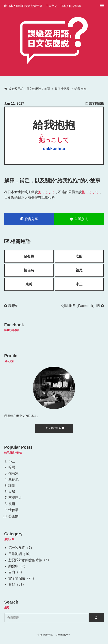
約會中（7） (18, 566)
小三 (79, 284)
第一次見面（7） (21, 548)
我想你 (11, 306)
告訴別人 (79, 219)
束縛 (29, 284)
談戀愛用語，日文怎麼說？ (55, 635)
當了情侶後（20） (22, 578)
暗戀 (12, 467)
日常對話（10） (20, 554)
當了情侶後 (96, 103)
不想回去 (15, 498)
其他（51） (17, 584)
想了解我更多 (55, 428)
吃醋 (79, 256)
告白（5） (16, 572)
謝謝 (12, 486)
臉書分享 (29, 219)
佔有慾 (29, 256)
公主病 (13, 516)
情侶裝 (29, 270)
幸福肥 (13, 480)
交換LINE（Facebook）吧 (82, 306)
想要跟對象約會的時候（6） (30, 560)
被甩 (79, 270)
